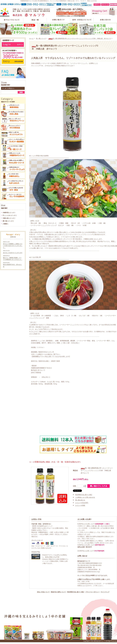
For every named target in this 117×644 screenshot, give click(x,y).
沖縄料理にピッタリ (9, 213)
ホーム (31, 39)
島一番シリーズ (41, 39)
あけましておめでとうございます (13, 253)
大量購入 (5, 224)
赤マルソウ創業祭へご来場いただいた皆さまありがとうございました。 (13, 246)
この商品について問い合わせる (85, 497)
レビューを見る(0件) (82, 503)
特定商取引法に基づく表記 (84, 495)
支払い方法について (43, 592)
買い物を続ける (80, 500)
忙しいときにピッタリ (10, 215)
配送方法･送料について (58, 592)
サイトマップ (105, 592)
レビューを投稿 (80, 505)
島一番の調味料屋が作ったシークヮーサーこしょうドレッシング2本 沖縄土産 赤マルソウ (80, 39)
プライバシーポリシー (92, 592)
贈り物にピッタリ (8, 221)
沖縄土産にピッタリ (9, 218)
